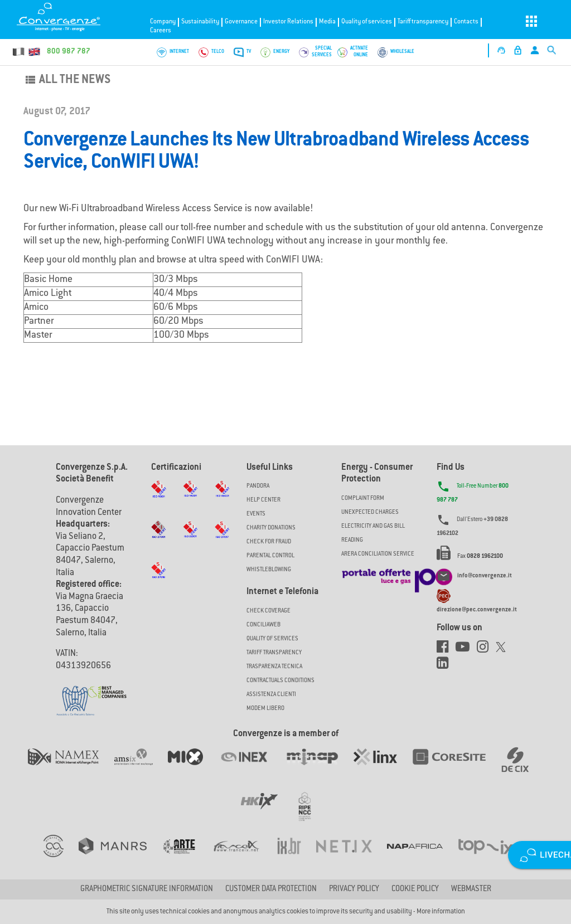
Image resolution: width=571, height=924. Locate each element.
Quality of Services (272, 639)
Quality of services (367, 22)
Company (163, 22)
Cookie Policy (415, 889)
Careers (161, 31)
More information (441, 912)
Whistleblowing (269, 570)
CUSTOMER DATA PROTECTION (271, 889)
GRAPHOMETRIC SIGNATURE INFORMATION (147, 889)
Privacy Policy (354, 889)
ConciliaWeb (263, 625)
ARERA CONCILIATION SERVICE (378, 554)
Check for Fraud (269, 542)
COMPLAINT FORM (363, 499)
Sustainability (200, 22)
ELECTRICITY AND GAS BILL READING (373, 533)
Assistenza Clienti (271, 695)
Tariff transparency (423, 22)
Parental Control (270, 556)
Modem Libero (265, 709)
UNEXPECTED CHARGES (370, 512)
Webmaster (471, 889)
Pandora (258, 486)
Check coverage (268, 611)
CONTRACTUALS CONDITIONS (280, 681)
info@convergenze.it (485, 577)
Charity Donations (271, 528)
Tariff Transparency (274, 653)
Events (256, 514)
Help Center (263, 500)
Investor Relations (288, 22)
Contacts (466, 22)
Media (327, 22)
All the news (67, 80)
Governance (241, 22)
